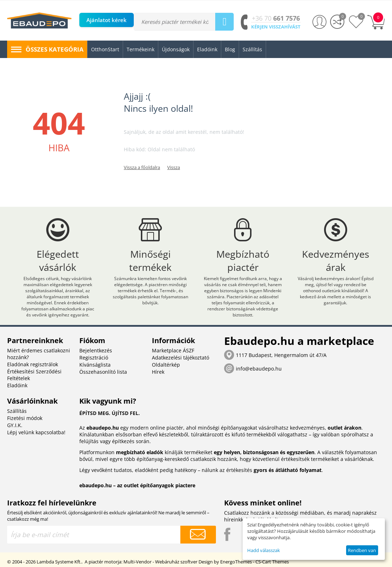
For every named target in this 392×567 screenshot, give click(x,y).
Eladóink (17, 385)
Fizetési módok (25, 418)
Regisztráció (94, 358)
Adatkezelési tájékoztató (181, 358)
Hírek (158, 372)
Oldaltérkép (166, 365)
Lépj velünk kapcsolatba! (36, 432)
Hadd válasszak (264, 550)
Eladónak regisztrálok (33, 364)
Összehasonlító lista (103, 372)
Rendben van (362, 550)
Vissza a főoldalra (142, 167)
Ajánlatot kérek (107, 20)
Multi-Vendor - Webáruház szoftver (160, 562)
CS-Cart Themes (272, 562)
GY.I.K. (15, 425)
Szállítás (17, 411)
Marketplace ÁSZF (173, 350)
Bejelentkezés (96, 350)
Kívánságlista (95, 365)
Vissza (174, 167)
